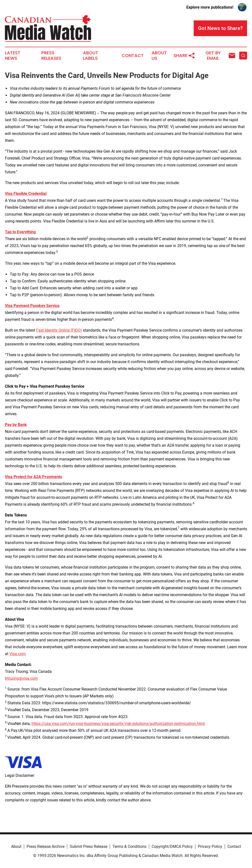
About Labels (91, 56)
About (16, 846)
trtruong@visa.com (21, 678)
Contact (133, 56)
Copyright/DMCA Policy (172, 846)
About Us (159, 56)
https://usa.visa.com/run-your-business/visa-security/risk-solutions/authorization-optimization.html (118, 724)
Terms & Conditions (129, 846)
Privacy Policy (210, 846)
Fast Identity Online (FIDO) (59, 330)
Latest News (13, 56)
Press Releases (51, 56)
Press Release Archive (46, 846)
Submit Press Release (88, 846)
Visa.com (17, 654)
